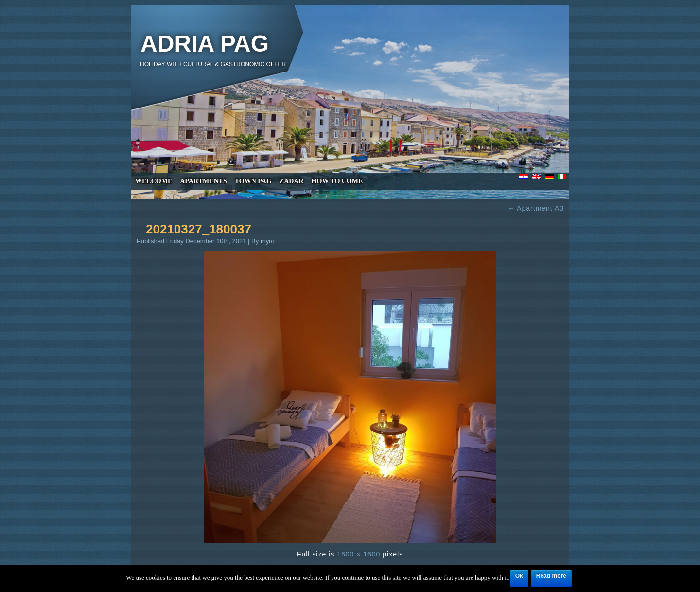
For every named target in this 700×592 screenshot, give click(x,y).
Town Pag (253, 181)
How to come (337, 181)
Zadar (292, 181)
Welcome (154, 181)
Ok (519, 576)
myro (268, 241)
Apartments (203, 181)
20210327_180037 (199, 229)
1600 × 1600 (359, 554)
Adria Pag (205, 44)
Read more (551, 576)
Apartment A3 (536, 208)
